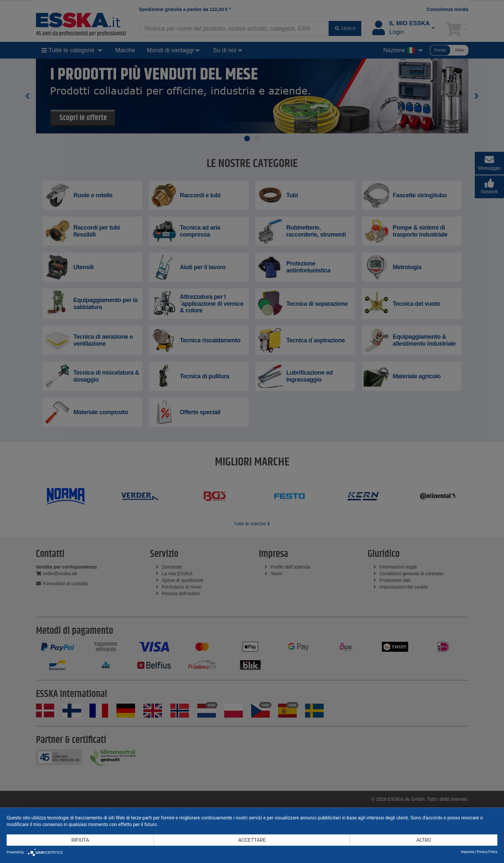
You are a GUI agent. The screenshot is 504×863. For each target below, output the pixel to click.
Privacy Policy (487, 852)
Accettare (252, 840)
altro (424, 840)
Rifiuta (80, 840)
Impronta (468, 852)
